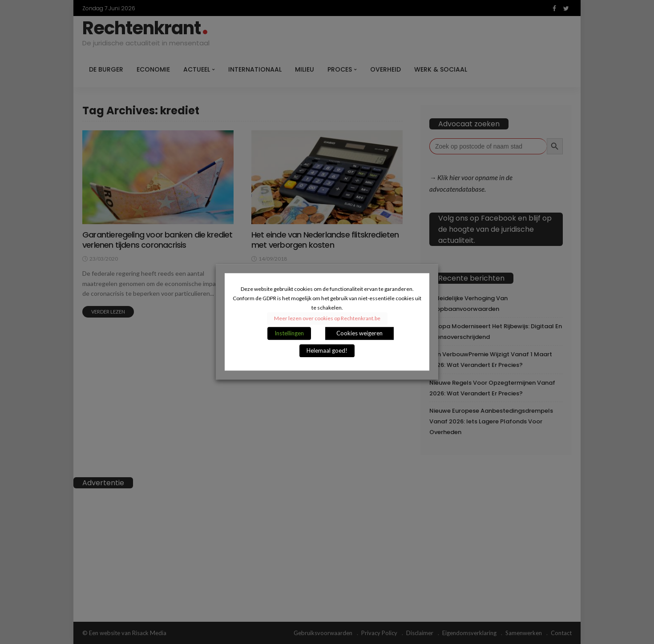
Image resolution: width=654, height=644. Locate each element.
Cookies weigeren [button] (359, 334)
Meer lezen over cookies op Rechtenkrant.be (327, 319)
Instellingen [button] (289, 334)
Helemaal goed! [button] (327, 351)
